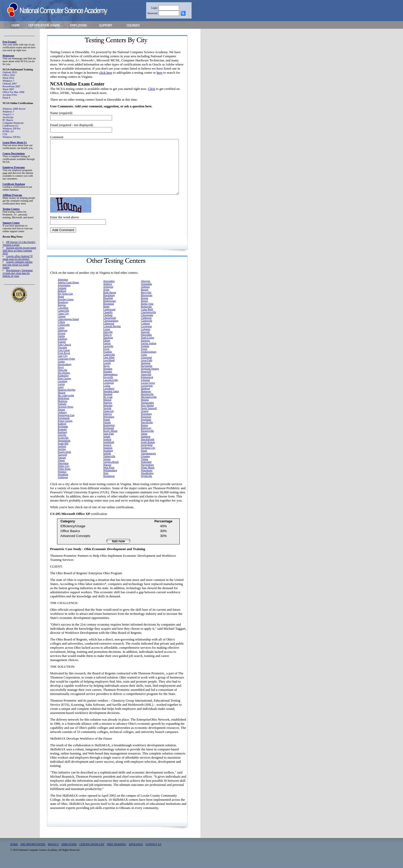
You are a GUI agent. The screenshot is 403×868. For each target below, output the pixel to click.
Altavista (145, 288)
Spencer (107, 452)
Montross (63, 408)
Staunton (108, 454)
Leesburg (63, 388)
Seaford (107, 446)
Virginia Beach (111, 469)
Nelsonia (108, 412)
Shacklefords (148, 446)
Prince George (65, 427)
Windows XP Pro (11, 129)
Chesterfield (110, 324)
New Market (147, 412)
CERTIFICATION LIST (92, 851)
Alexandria (109, 288)
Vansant (62, 464)
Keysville (108, 384)
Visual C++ (8, 114)
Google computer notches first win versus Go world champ (18, 265)
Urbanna (145, 463)
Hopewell (146, 378)
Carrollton (63, 314)
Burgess (62, 312)
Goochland (109, 367)
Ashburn (145, 293)
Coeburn (145, 330)
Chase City (63, 320)
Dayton (62, 340)
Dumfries (108, 344)
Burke (106, 313)
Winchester (147, 477)
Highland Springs (150, 375)
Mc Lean (108, 404)
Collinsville (64, 331)
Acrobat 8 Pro (10, 95)
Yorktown (63, 484)
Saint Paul (109, 440)
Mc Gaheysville (66, 402)
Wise (106, 480)
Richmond (109, 435)
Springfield (147, 452)
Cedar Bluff (147, 316)
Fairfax (107, 350)
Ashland (62, 295)
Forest (144, 356)
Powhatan (146, 426)
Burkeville (146, 313)
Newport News (66, 413)
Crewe (61, 334)
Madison (145, 395)
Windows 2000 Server (14, 109)
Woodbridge (147, 480)
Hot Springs (64, 379)
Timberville (109, 463)
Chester (62, 323)
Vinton (61, 467)
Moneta (145, 406)
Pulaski (107, 429)
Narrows (108, 409)
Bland (61, 303)
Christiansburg (111, 327)
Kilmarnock (147, 384)
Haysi (61, 374)
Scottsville (63, 444)
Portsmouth (64, 425)
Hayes (107, 372)
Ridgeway (146, 435)
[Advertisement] (232, 109)
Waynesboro (147, 471)
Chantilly (108, 319)
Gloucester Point (66, 365)
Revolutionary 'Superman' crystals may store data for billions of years (18, 273)
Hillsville (63, 377)
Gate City (63, 362)
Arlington (108, 293)
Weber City (64, 473)
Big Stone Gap (65, 300)
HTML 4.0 (8, 131)
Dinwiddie (146, 341)
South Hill (63, 450)
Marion (62, 399)
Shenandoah (64, 447)
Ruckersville (147, 437)
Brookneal (109, 310)
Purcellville (147, 429)
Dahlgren (63, 337)
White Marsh (148, 474)
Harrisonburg (65, 371)
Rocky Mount (110, 437)
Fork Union (64, 357)
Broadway (63, 309)
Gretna (61, 368)
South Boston (148, 449)
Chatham (108, 322)
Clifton (61, 329)
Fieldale (145, 353)
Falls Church (64, 351)
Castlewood (109, 316)
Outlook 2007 (10, 84)
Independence (111, 381)
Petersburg (109, 423)
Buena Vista (147, 310)
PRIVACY (53, 851)
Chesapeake (147, 322)
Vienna (144, 466)
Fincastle (62, 354)
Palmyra (108, 421)
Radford (62, 430)
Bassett (145, 296)
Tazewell (62, 461)
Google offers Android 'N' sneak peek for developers (18, 258)
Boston (144, 305)
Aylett (106, 296)
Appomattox (64, 292)
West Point (109, 474)
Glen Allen (109, 364)
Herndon (108, 375)
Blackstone (146, 302)
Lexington (109, 389)
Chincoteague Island (68, 326)
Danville (145, 339)
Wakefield (146, 469)
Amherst (108, 291)
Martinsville (147, 401)
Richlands (63, 433)
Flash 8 (6, 98)
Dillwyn (108, 341)
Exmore (62, 348)
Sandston (146, 443)
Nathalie (62, 411)
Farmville (108, 353)
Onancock (109, 418)
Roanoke (62, 436)
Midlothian (63, 405)
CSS (5, 134)
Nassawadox (147, 409)
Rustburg (63, 439)
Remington (109, 432)
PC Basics (8, 120)
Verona (107, 466)
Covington (146, 333)
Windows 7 (8, 81)
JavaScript (8, 117)
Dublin (61, 343)
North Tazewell (149, 415)
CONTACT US (153, 851)
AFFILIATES (136, 851)
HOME (14, 851)
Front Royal (64, 360)
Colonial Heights (112, 333)
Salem (144, 440)
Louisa (107, 392)
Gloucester (146, 364)
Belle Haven (110, 299)
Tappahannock (148, 460)
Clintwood (109, 330)
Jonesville (146, 381)
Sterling (62, 456)
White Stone (64, 475)
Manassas (146, 398)
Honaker (108, 378)
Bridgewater (110, 308)
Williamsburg (110, 477)
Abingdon (63, 286)
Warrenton (63, 470)
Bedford (62, 298)
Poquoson (146, 423)
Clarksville (146, 327)
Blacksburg (109, 302)
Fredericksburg (149, 358)
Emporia (145, 347)
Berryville (146, 299)
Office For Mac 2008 (13, 92)
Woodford (63, 481)
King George (65, 385)
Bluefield (108, 305)
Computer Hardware (13, 123)
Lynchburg (109, 395)
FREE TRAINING (117, 851)
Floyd (106, 356)
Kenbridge (63, 382)
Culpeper (146, 336)
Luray (61, 394)
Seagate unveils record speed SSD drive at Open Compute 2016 (19, 251)
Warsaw (107, 471)
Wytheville (146, 483)
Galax (144, 361)
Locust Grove (148, 389)
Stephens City (148, 454)
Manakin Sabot (111, 398)
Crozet (107, 336)
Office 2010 (9, 75)
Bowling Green (66, 306)
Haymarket (146, 372)
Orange (145, 418)
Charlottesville (148, 319)
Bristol (144, 308)
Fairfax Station (149, 350)
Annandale (146, 291)
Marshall (108, 401)
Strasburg (108, 457)
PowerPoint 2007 (11, 86)
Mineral (107, 406)
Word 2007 (8, 89)
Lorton (61, 391)
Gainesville (109, 361)
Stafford (62, 453)
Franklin (108, 358)
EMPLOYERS (69, 851)
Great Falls (146, 367)
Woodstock (109, 483)
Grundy (107, 370)
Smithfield (109, 449)
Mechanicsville (149, 404)
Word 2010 (8, 78)
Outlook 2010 (10, 72)
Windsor (62, 478)
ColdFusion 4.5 (11, 126)
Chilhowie (146, 324)
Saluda (107, 443)
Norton (61, 416)
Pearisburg (146, 421)
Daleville (108, 339)
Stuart (144, 457)
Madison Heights (67, 396)
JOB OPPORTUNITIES (33, 851)
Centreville (63, 317)
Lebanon (145, 387)
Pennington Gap (66, 422)
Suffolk (107, 460)
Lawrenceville (111, 387)
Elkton (107, 347)
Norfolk (107, 415)
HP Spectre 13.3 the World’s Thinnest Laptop (19, 243)
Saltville (62, 442)
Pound (107, 426)
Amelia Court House (68, 289)
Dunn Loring (148, 344)
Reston (144, 432)
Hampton (146, 370)
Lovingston (147, 392)
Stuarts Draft (64, 459)
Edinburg (63, 346)
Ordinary (62, 419)
